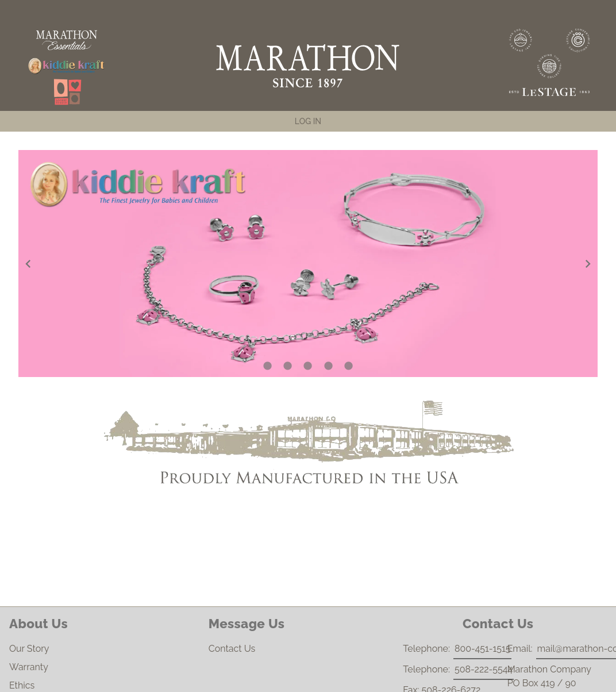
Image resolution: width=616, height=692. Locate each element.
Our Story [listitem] (100, 650)
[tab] (308, 121)
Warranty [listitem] (100, 668)
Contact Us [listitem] (299, 650)
